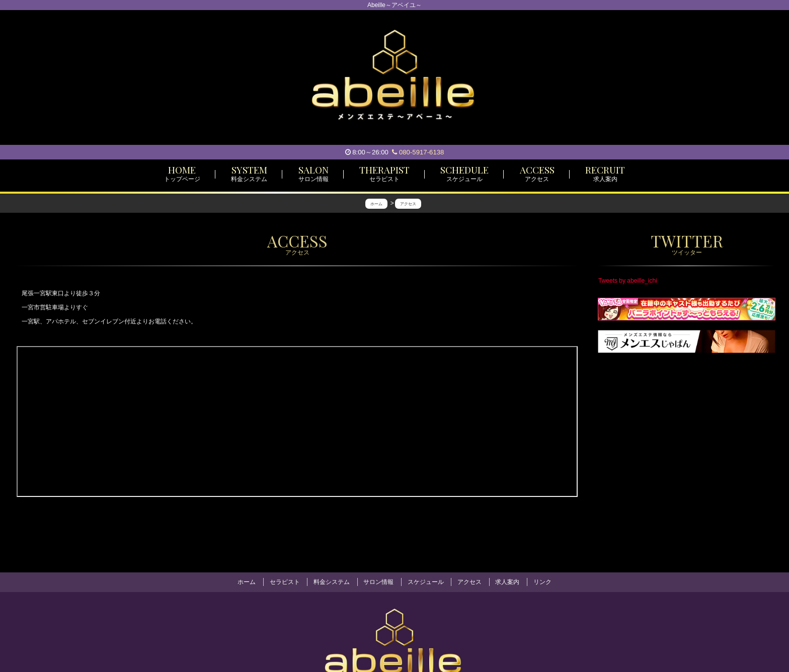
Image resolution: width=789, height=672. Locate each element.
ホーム (247, 582)
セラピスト (285, 582)
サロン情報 (378, 582)
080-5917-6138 (418, 152)
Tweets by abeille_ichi (628, 281)
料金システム (332, 582)
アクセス (469, 582)
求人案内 (507, 582)
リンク (542, 582)
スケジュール (426, 582)
